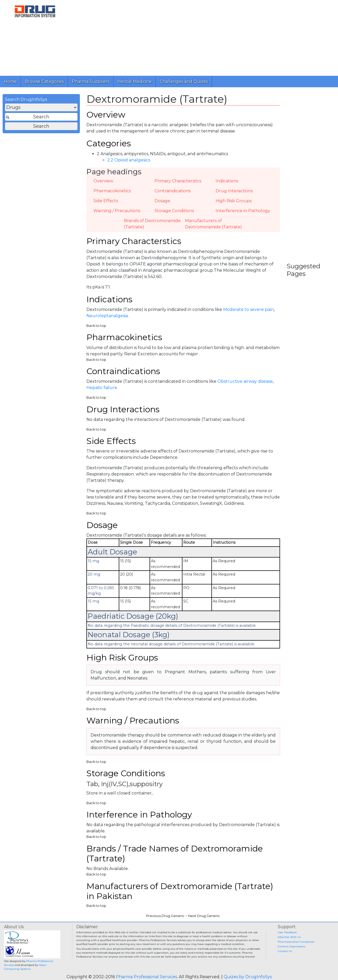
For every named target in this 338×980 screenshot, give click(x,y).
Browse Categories (44, 81)
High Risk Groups (234, 201)
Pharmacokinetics (112, 191)
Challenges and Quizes (184, 81)
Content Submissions (292, 946)
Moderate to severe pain (248, 309)
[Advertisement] (202, 37)
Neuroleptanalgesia (107, 316)
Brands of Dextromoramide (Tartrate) (152, 224)
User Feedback (287, 932)
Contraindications (173, 191)
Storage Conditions (174, 211)
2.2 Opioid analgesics (129, 160)
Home (10, 81)
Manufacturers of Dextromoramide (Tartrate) (214, 224)
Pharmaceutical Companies (296, 942)
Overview (103, 181)
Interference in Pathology (243, 211)
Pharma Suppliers (91, 81)
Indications (227, 181)
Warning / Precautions (117, 211)
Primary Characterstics (178, 181)
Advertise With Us (289, 937)
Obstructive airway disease (245, 381)
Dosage (162, 201)
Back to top (96, 326)
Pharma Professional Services (146, 977)
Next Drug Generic (204, 916)
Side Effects (106, 201)
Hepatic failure (102, 388)
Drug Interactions (234, 191)
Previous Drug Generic (165, 916)
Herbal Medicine (135, 81)
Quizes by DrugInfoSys (248, 977)
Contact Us (285, 951)
